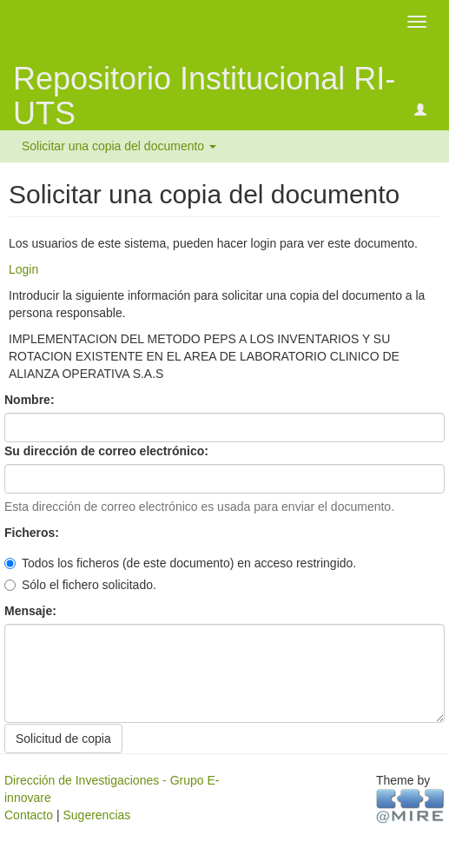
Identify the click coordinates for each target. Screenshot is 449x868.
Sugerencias (96, 815)
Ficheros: (33, 533)
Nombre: (31, 400)
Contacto (29, 815)
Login (23, 269)
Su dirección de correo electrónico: (108, 451)
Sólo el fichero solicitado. (80, 585)
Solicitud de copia (63, 739)
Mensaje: (32, 611)
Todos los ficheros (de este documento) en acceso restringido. (180, 563)
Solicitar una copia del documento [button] (119, 146)
